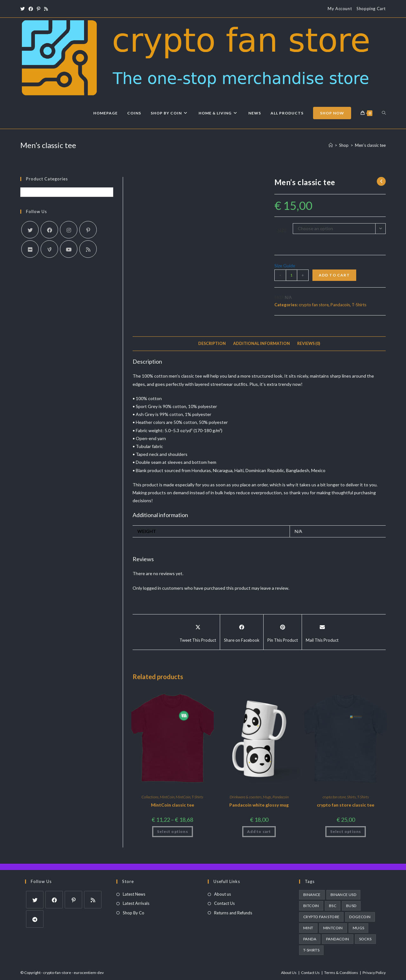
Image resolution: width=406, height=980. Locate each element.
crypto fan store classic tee (346, 805)
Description (212, 344)
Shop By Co (134, 913)
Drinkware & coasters (246, 797)
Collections (150, 797)
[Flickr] (30, 249)
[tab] (212, 344)
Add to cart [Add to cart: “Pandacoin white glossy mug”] (259, 831)
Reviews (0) (309, 344)
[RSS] (88, 249)
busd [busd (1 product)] (351, 906)
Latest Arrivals (136, 903)
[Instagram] (69, 230)
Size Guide (285, 266)
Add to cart (334, 275)
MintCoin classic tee (173, 805)
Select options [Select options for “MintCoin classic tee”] (173, 831)
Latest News (134, 894)
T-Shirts (359, 305)
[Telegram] (35, 919)
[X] (30, 230)
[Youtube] (69, 249)
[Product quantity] (291, 275)
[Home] (331, 145)
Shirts (351, 797)
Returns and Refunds (233, 913)
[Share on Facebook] (242, 632)
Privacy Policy (374, 973)
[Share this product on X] (198, 632)
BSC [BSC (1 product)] (333, 906)
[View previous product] (381, 181)
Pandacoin (340, 305)
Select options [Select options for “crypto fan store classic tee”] (346, 831)
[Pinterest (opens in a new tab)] (39, 9)
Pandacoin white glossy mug (259, 805)
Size (282, 230)
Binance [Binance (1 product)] (312, 895)
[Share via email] (322, 632)
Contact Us (224, 903)
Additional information (262, 344)
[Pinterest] (88, 230)
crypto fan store (314, 305)
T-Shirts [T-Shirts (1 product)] (311, 950)
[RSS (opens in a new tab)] (46, 9)
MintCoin (167, 797)
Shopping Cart (371, 9)
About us (223, 894)
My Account (340, 9)
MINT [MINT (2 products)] (308, 928)
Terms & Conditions (341, 973)
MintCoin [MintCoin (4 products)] (333, 928)
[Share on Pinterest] (283, 632)
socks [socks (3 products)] (365, 939)
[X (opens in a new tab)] (23, 9)
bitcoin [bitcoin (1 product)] (311, 906)
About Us (289, 973)
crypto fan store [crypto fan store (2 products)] (321, 917)
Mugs (267, 797)
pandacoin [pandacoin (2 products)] (338, 939)
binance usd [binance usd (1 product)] (343, 895)
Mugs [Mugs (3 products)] (359, 928)
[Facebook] (49, 230)
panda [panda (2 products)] (310, 939)
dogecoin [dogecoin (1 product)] (360, 917)
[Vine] (49, 249)
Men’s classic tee (370, 145)
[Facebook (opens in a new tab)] (31, 9)
